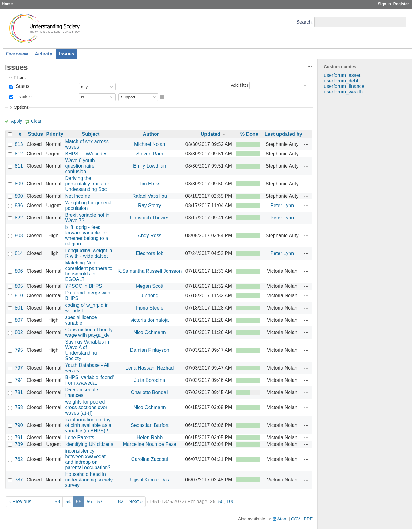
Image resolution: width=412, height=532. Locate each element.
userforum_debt (341, 81)
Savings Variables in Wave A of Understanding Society (87, 350)
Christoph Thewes (150, 218)
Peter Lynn (282, 205)
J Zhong (150, 296)
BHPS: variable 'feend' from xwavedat (90, 380)
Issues (67, 54)
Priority (55, 134)
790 (19, 425)
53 (58, 502)
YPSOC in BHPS (84, 286)
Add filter (240, 85)
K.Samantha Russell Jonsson (150, 271)
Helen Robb (150, 437)
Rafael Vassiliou (150, 196)
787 (19, 480)
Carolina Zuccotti (150, 459)
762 (19, 459)
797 (19, 368)
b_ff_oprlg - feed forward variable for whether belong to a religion (87, 236)
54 (68, 502)
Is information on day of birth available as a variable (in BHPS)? (88, 425)
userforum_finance (344, 86)
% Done (249, 134)
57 (100, 502)
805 (19, 286)
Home (7, 4)
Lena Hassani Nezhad (150, 368)
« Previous (20, 502)
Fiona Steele (150, 308)
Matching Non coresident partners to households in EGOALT (89, 271)
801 (19, 308)
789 (19, 444)
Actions (306, 144)
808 (19, 236)
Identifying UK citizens (89, 444)
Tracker (23, 97)
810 (19, 296)
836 (19, 205)
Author (151, 134)
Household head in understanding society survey (89, 480)
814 (19, 253)
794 (19, 380)
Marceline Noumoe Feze (150, 444)
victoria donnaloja (150, 320)
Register (401, 4)
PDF (308, 519)
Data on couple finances (82, 392)
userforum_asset (342, 75)
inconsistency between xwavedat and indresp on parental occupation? (88, 459)
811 (19, 166)
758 (19, 407)
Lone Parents (80, 437)
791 (19, 437)
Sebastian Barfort (150, 425)
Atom (283, 519)
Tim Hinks (150, 184)
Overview (17, 54)
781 (19, 392)
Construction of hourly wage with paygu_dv (89, 332)
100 (230, 502)
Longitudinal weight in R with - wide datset (89, 253)
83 (121, 502)
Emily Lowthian (150, 166)
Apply (17, 121)
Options (21, 107)
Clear (36, 121)
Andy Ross (150, 236)
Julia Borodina (150, 380)
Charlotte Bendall (150, 392)
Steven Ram (150, 154)
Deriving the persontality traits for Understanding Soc (87, 184)
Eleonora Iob (150, 253)
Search (304, 22)
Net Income (78, 196)
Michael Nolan (150, 144)
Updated (211, 134)
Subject (91, 134)
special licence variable (81, 320)
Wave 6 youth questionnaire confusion (80, 166)
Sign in (384, 4)
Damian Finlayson (150, 350)
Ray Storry (150, 205)
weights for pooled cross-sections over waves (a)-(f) (86, 407)
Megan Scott (150, 286)
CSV (296, 519)
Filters (20, 78)
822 (19, 218)
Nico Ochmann (150, 332)
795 (19, 350)
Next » (136, 502)
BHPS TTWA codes (86, 154)
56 (89, 502)
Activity (43, 54)
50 (221, 502)
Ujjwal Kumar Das (150, 480)
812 (19, 154)
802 (19, 332)
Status (22, 86)
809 (19, 184)
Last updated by (283, 134)
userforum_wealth (343, 92)
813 (19, 144)
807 (19, 320)
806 (19, 271)
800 (19, 196)
